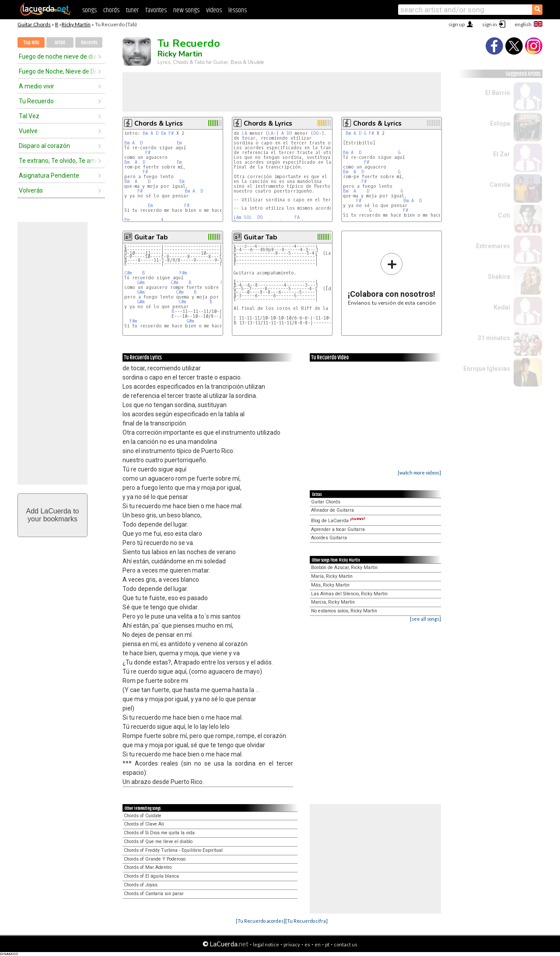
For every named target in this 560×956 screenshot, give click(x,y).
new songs (186, 10)
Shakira (499, 277)
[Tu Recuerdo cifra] (306, 921)
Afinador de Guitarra (332, 510)
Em (163, 133)
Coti (504, 215)
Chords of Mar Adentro (148, 867)
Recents (89, 43)
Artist (60, 43)
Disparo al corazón (44, 146)
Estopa (500, 123)
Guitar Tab (151, 237)
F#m (183, 273)
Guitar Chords (34, 24)
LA (245, 133)
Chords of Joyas (141, 885)
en (318, 944)
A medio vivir (37, 86)
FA (298, 217)
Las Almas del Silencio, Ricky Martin (349, 594)
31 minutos (494, 338)
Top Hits (31, 43)
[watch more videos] (419, 473)
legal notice (266, 944)
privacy (292, 944)
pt (327, 944)
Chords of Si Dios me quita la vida (159, 833)
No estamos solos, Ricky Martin (344, 611)
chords (111, 10)
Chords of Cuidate (143, 816)
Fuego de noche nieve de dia (58, 56)
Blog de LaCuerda (338, 521)
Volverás (31, 190)
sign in (490, 24)
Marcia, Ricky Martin (333, 602)
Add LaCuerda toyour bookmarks (53, 515)
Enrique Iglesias (487, 369)
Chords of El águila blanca (151, 876)
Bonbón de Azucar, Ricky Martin (344, 568)
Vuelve (28, 131)
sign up (457, 24)
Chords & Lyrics (159, 123)
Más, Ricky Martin (330, 585)
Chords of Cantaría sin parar (154, 894)
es (307, 944)
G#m (141, 283)
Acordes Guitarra (329, 538)
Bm (145, 133)
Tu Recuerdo (36, 101)
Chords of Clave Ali (144, 824)
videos (214, 10)
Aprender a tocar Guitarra (338, 529)
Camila (500, 185)
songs (89, 10)
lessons (238, 10)
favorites (156, 10)
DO (289, 133)
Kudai (502, 307)
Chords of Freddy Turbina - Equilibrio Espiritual (173, 850)
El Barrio (498, 93)
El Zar (502, 154)
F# (171, 133)
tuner (132, 10)
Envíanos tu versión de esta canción (392, 279)
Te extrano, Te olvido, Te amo (58, 161)
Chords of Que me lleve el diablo (158, 842)
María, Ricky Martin (332, 576)
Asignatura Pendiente (49, 176)
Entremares (493, 246)
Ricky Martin (76, 24)
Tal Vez (29, 116)
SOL (249, 217)
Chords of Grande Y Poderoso (155, 859)
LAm (237, 217)
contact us (346, 944)
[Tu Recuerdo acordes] (261, 921)
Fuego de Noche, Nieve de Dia (58, 71)
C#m (128, 273)
